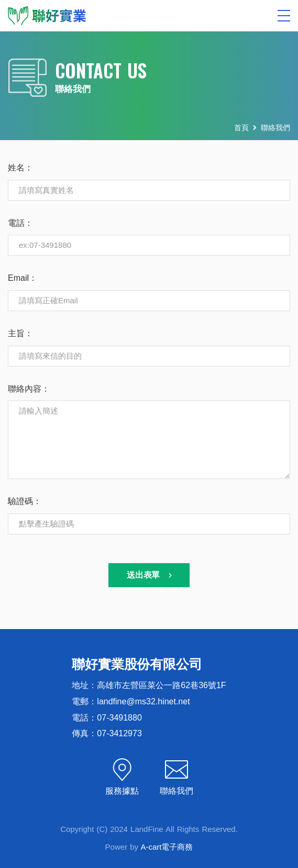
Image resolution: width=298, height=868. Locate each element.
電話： (20, 223)
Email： (23, 278)
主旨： (20, 333)
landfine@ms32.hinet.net (143, 701)
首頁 (241, 128)
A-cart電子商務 (167, 847)
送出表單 (151, 575)
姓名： (20, 168)
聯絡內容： (29, 389)
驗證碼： (25, 501)
